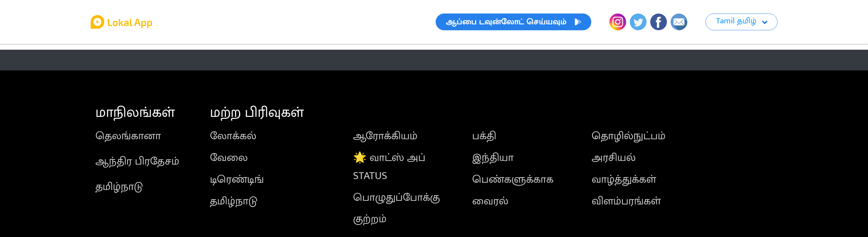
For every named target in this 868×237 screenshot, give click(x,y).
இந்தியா (493, 158)
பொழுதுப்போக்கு (396, 198)
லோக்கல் (233, 136)
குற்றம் (370, 219)
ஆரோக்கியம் (385, 136)
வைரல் (490, 201)
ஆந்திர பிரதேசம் (137, 161)
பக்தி (484, 136)
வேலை (229, 158)
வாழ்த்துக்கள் (624, 180)
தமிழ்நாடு (119, 187)
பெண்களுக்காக (513, 180)
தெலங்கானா (128, 136)
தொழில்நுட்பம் (629, 136)
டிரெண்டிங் (237, 180)
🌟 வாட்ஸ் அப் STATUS (389, 167)
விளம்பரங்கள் (626, 201)
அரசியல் (614, 158)
